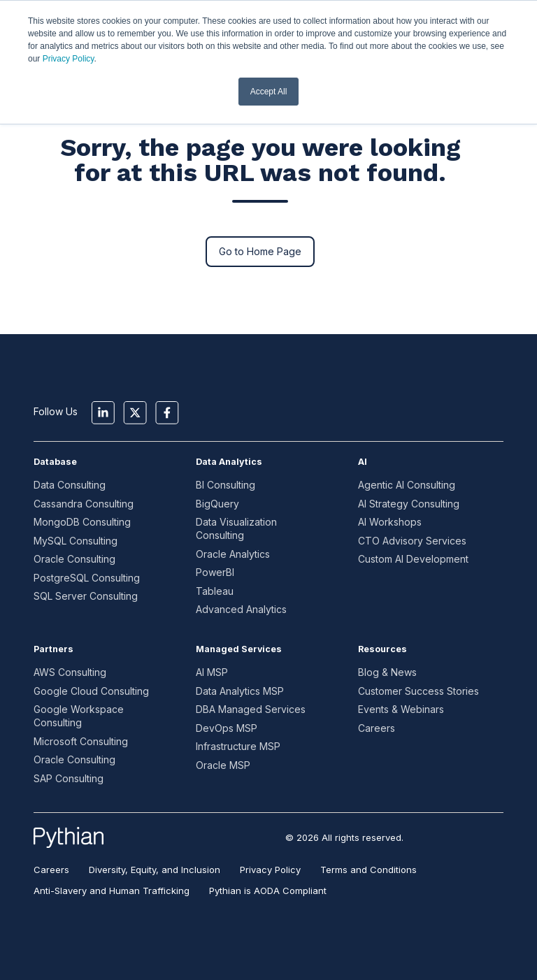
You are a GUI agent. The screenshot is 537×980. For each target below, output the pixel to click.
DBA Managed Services (251, 709)
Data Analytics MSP (240, 691)
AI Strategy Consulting (409, 504)
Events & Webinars (401, 709)
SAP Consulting (69, 778)
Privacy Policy (69, 59)
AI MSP (212, 672)
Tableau (215, 591)
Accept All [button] (269, 92)
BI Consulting (225, 485)
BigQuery (217, 504)
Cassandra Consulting (84, 504)
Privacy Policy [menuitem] (270, 870)
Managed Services (239, 649)
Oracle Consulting (74, 559)
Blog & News (387, 672)
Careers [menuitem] (51, 870)
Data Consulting (70, 485)
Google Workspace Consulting (79, 716)
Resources (382, 649)
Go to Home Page (260, 251)
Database (55, 462)
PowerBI (215, 572)
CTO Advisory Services (412, 541)
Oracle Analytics (233, 554)
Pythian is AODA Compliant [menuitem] (268, 891)
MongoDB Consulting (82, 522)
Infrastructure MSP (238, 746)
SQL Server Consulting (86, 596)
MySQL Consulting (76, 541)
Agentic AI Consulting (407, 485)
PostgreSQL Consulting (87, 578)
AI (363, 462)
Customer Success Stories (418, 691)
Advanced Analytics (241, 609)
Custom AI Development (413, 559)
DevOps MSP (227, 728)
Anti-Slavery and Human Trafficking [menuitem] (112, 891)
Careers (377, 728)
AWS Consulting (70, 672)
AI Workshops (390, 522)
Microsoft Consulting (81, 741)
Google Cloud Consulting (91, 691)
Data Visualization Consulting (236, 528)
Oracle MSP (223, 765)
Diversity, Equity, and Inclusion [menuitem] (155, 870)
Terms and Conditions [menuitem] (368, 870)
